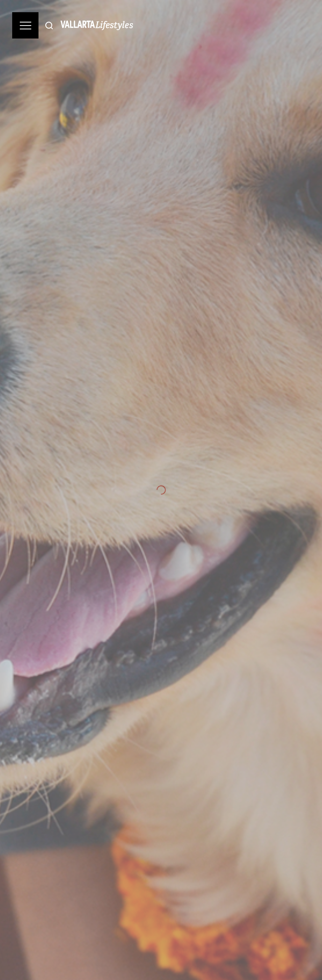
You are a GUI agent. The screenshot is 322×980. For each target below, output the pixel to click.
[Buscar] (49, 25)
